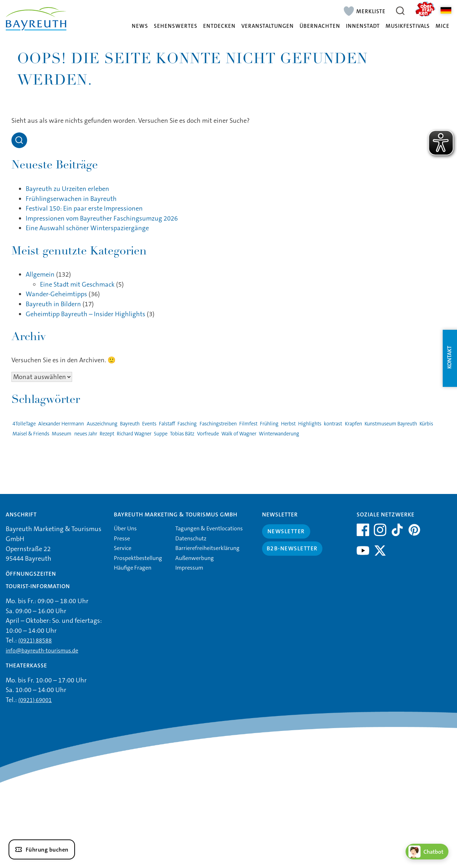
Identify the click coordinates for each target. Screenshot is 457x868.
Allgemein (40, 274)
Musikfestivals (408, 26)
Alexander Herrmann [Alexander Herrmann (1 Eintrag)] (61, 424)
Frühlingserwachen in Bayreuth (71, 199)
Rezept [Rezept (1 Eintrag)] (107, 434)
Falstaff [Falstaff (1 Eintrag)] (167, 424)
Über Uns (125, 528)
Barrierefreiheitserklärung (207, 548)
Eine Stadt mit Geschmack (77, 284)
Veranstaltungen (268, 26)
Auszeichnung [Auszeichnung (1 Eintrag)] (102, 424)
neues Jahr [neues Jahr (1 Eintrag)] (86, 434)
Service (123, 548)
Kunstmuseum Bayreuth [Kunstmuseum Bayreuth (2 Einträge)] (391, 424)
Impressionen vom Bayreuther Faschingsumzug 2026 (102, 218)
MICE (443, 26)
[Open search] (19, 140)
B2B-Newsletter (292, 548)
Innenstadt (363, 26)
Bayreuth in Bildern (53, 304)
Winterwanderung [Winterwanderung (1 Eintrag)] (279, 434)
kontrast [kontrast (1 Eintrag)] (333, 424)
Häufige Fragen (133, 568)
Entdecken (219, 26)
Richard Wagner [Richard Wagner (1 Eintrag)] (134, 434)
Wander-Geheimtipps (56, 294)
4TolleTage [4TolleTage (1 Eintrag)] (24, 424)
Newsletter (286, 531)
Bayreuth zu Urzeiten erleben (67, 189)
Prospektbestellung (138, 558)
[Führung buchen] (42, 849)
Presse (122, 538)
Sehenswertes (176, 26)
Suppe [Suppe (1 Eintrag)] (161, 434)
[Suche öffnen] (400, 11)
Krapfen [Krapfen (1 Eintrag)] (353, 424)
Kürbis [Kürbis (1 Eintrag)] (426, 424)
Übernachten (320, 26)
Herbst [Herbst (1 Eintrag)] (288, 424)
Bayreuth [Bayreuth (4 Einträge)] (130, 424)
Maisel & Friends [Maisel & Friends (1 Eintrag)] (31, 434)
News (140, 26)
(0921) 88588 (35, 640)
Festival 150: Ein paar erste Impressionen (84, 208)
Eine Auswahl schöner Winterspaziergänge (87, 228)
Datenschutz (191, 538)
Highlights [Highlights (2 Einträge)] (310, 424)
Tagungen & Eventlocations (209, 528)
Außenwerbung (195, 558)
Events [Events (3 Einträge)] (149, 424)
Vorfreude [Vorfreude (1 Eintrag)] (208, 434)
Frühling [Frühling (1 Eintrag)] (269, 424)
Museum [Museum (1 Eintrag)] (62, 434)
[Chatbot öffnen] (427, 852)
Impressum (189, 568)
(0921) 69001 (35, 700)
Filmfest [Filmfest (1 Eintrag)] (248, 424)
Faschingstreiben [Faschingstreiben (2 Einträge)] (218, 424)
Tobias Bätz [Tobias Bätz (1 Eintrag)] (182, 434)
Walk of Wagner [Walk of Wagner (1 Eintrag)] (239, 434)
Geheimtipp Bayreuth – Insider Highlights (86, 314)
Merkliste (371, 11)
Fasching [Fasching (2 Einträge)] (187, 424)
